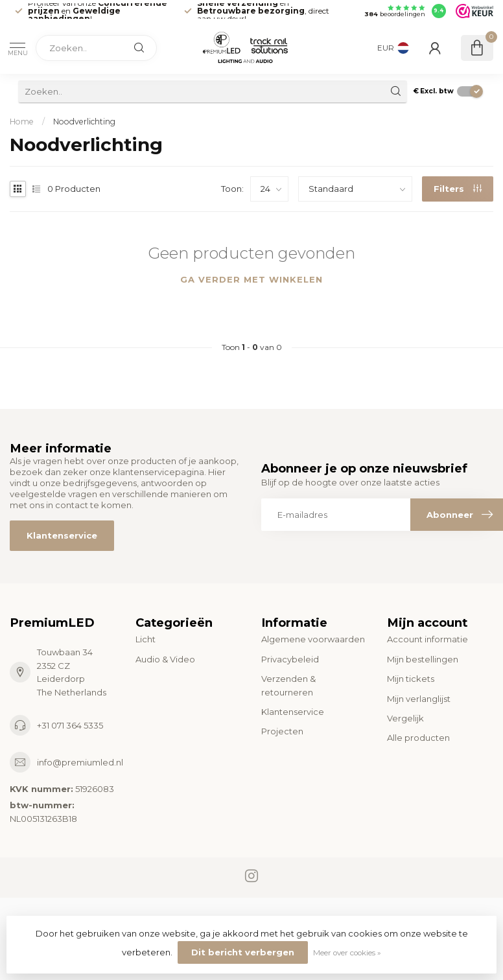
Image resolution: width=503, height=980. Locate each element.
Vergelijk (405, 718)
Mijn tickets (411, 679)
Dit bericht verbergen (243, 952)
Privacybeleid (290, 659)
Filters (458, 189)
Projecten (282, 731)
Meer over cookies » (347, 953)
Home (22, 122)
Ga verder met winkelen (251, 279)
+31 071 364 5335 (70, 725)
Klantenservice (62, 535)
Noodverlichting (84, 122)
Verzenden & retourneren (288, 685)
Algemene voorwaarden (313, 639)
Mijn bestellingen (423, 659)
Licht (146, 639)
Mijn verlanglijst (419, 699)
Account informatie (427, 639)
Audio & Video (165, 659)
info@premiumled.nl (80, 762)
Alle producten (418, 738)
